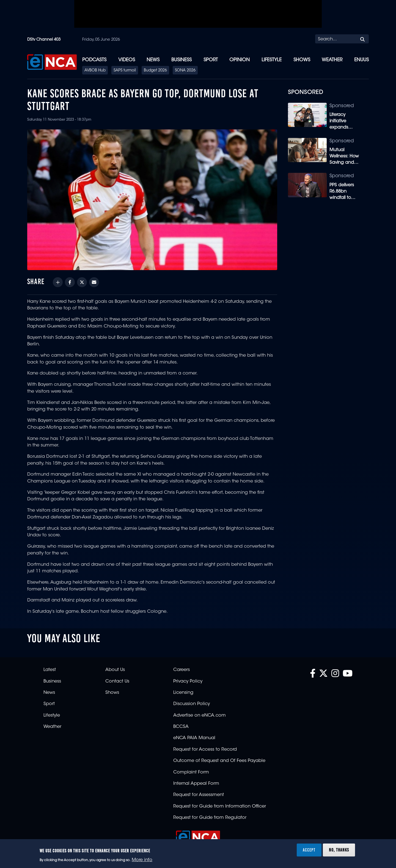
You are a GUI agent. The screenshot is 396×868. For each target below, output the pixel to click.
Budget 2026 (155, 71)
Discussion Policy (192, 704)
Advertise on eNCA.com (200, 716)
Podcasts (94, 60)
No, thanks (339, 850)
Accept (309, 850)
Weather (332, 60)
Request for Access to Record (205, 750)
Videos (127, 60)
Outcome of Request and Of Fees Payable (219, 761)
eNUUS (361, 60)
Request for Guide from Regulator (210, 818)
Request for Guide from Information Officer (220, 806)
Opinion (240, 60)
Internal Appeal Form (196, 784)
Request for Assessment (199, 795)
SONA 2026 (185, 71)
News (153, 60)
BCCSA (181, 727)
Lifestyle (272, 60)
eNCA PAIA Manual (194, 738)
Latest (50, 670)
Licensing (183, 693)
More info (142, 860)
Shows (302, 60)
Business (182, 60)
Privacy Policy (188, 681)
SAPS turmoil (125, 71)
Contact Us (117, 681)
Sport (211, 60)
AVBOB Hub (95, 71)
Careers (182, 670)
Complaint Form (191, 772)
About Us (115, 670)
